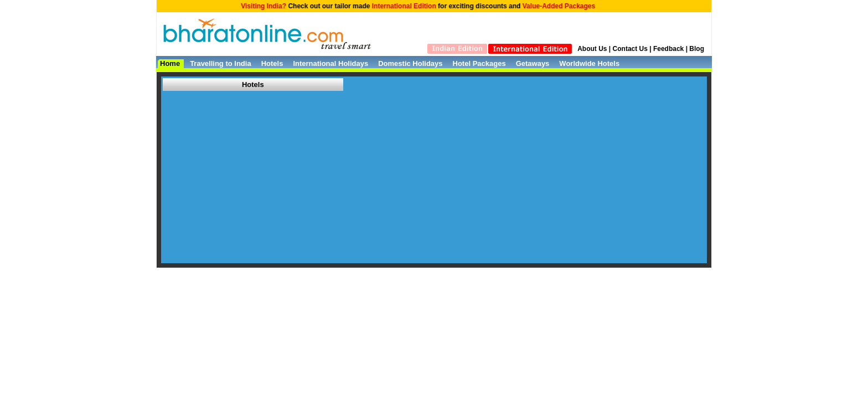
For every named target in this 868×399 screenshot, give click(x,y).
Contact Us (630, 49)
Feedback (668, 49)
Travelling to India (221, 63)
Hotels (272, 63)
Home (170, 63)
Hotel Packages (479, 63)
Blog (697, 49)
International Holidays (330, 63)
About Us (592, 49)
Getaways (533, 63)
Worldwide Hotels (589, 63)
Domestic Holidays (410, 63)
